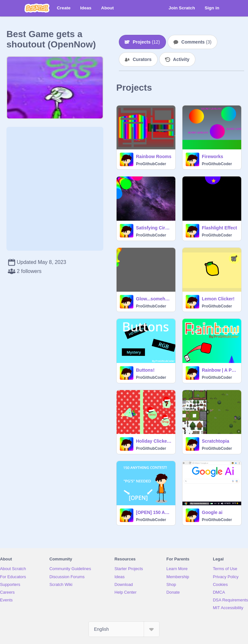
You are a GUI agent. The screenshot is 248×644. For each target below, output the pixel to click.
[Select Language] (124, 629)
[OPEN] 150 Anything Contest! (154, 512)
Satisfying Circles (154, 228)
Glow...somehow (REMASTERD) (154, 299)
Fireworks (212, 156)
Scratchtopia (216, 441)
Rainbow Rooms (154, 156)
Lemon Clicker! (218, 299)
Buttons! (145, 370)
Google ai (212, 512)
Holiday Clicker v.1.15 (154, 441)
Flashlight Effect (219, 228)
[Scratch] (37, 8)
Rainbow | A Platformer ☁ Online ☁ (220, 370)
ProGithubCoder (151, 164)
